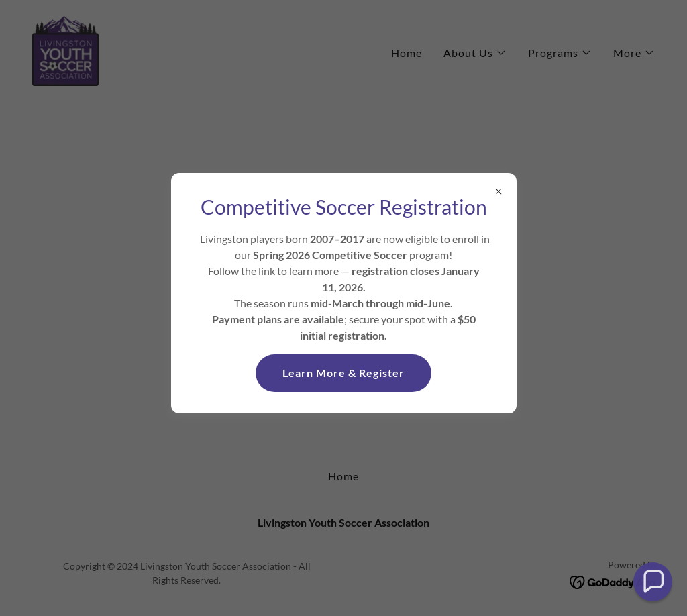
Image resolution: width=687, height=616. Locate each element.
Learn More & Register (343, 373)
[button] (652, 581)
